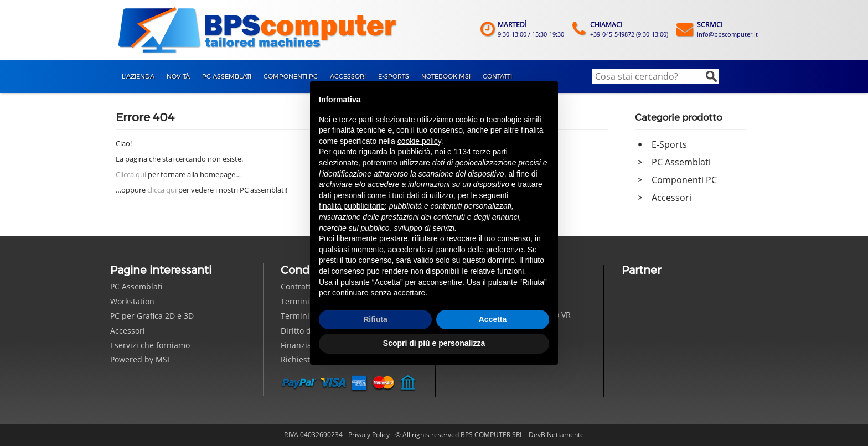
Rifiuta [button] (375, 319)
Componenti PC (684, 180)
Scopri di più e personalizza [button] (434, 343)
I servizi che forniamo (150, 345)
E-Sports (669, 144)
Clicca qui (131, 174)
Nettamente (565, 435)
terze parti (490, 152)
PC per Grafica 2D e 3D (152, 316)
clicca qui (162, 190)
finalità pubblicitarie (352, 206)
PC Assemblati (681, 162)
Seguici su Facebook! (462, 383)
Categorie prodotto (678, 117)
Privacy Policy (369, 435)
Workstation (132, 301)
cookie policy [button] (419, 141)
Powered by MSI (140, 359)
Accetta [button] (493, 319)
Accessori (671, 198)
